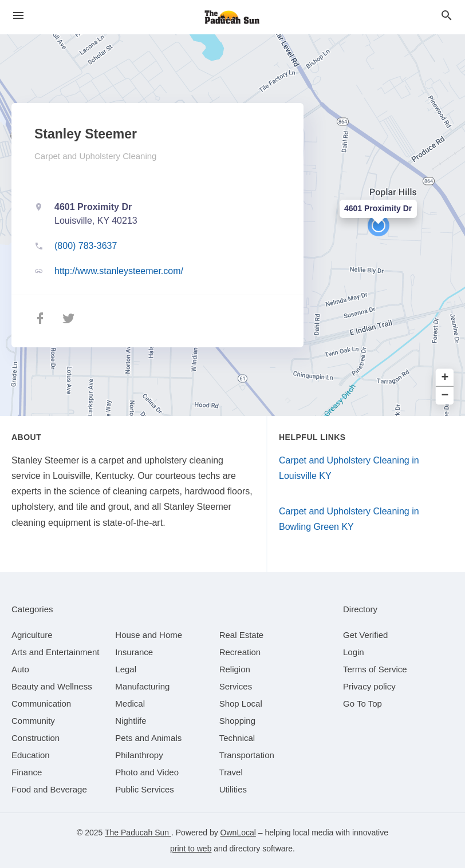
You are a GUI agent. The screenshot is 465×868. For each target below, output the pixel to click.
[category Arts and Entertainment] (55, 652)
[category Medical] (130, 703)
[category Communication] (41, 703)
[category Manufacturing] (142, 686)
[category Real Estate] (242, 635)
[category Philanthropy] (139, 755)
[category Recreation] (240, 652)
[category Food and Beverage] (49, 789)
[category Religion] (235, 669)
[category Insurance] (134, 652)
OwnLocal (238, 833)
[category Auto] (20, 669)
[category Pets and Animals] (148, 738)
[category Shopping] (237, 721)
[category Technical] (237, 738)
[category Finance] (27, 772)
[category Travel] (231, 772)
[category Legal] (126, 669)
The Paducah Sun (138, 833)
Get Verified (365, 635)
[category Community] (33, 721)
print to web (191, 849)
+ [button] (445, 378)
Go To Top (362, 703)
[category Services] (236, 686)
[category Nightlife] (131, 721)
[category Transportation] (247, 755)
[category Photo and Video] (147, 772)
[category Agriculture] (32, 635)
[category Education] (31, 755)
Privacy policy (369, 686)
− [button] (445, 396)
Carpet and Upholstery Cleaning (95, 156)
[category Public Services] (145, 789)
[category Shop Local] (241, 703)
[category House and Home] (149, 635)
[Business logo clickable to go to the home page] (232, 17)
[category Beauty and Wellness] (52, 686)
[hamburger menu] (18, 16)
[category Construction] (36, 738)
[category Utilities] (233, 789)
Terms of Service (375, 669)
